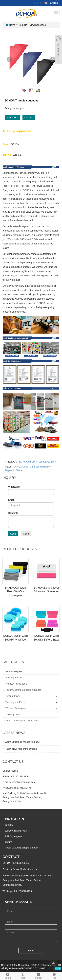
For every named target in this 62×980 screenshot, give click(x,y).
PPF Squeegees (14, 671)
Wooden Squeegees (16, 708)
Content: (13, 513)
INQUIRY (12, 117)
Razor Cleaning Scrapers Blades (22, 848)
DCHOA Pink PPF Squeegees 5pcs (37, 462)
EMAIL (29, 117)
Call (23, 976)
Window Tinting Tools (16, 684)
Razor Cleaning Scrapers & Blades (23, 690)
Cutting (9, 842)
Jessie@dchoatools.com (23, 782)
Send (13, 534)
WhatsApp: (14, 487)
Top (54, 976)
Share (8, 976)
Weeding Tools (13, 714)
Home (12, 25)
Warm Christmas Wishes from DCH (23, 742)
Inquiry (39, 976)
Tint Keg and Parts (15, 702)
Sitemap (50, 968)
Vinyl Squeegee (38, 25)
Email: (12, 500)
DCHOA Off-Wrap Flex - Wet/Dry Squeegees (16, 591)
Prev (9, 59)
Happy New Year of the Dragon (21, 749)
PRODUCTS (14, 819)
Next (53, 59)
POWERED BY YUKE (34, 968)
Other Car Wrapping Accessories (22, 721)
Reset (26, 534)
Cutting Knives (13, 696)
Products (23, 25)
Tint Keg (9, 825)
